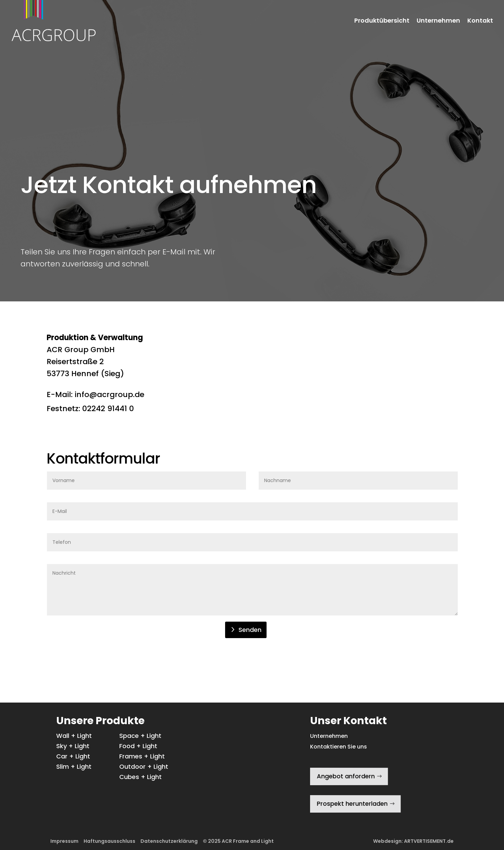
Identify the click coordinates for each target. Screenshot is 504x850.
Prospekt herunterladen (351, 804)
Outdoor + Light (144, 768)
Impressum (64, 841)
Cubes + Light (140, 778)
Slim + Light (74, 768)
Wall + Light (74, 737)
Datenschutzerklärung (169, 841)
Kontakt (480, 21)
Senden (250, 630)
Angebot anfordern (345, 776)
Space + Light (140, 737)
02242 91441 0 (108, 409)
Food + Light (138, 747)
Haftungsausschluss (109, 841)
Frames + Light (142, 757)
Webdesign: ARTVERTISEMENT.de (413, 841)
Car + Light (73, 757)
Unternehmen (438, 21)
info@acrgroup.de (109, 394)
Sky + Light (73, 747)
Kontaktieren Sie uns (339, 747)
